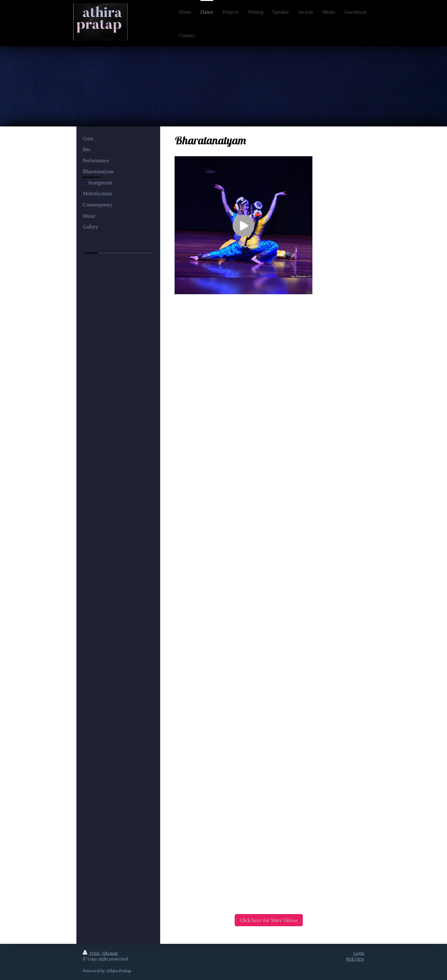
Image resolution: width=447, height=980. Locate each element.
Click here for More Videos (269, 920)
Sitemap (110, 953)
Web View (355, 959)
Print (92, 953)
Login (359, 953)
